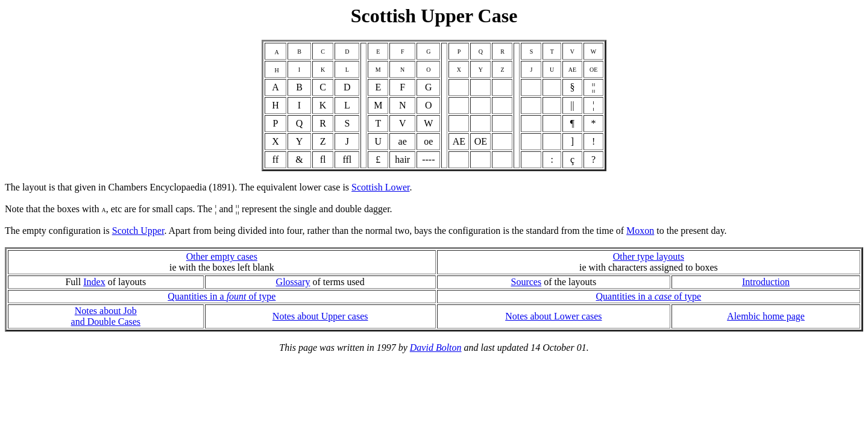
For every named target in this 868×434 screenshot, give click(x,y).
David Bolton (436, 348)
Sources (526, 282)
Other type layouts (649, 256)
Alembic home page (766, 316)
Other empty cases (222, 256)
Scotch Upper (138, 231)
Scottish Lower (380, 187)
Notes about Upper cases (320, 316)
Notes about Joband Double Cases (106, 316)
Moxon (640, 231)
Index (94, 282)
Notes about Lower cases (553, 316)
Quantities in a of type (222, 296)
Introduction (766, 282)
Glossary (293, 282)
